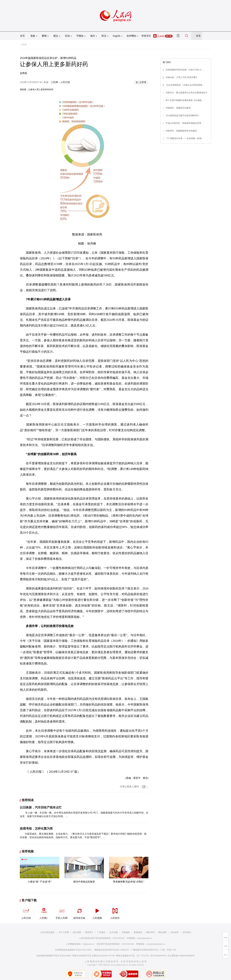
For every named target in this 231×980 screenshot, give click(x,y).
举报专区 (146, 36)
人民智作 (115, 912)
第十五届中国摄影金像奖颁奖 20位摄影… (185, 100)
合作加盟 (114, 932)
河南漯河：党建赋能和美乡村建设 (181, 131)
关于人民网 (64, 932)
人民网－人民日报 (60, 82)
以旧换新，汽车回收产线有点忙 (41, 807)
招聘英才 (89, 932)
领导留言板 (79, 912)
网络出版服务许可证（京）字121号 (132, 956)
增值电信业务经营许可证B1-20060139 (111, 950)
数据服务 (138, 932)
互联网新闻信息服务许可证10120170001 (73, 950)
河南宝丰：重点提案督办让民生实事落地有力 (186, 93)
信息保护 (175, 932)
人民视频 (97, 912)
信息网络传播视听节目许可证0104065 (54, 956)
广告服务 (101, 932)
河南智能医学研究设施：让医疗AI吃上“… (185, 70)
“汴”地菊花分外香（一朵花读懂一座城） (185, 138)
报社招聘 (77, 932)
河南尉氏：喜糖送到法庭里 (178, 108)
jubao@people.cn (145, 938)
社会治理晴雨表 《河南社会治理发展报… (185, 85)
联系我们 (187, 932)
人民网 (23, 44)
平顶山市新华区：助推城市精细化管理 (183, 123)
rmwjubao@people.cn (156, 944)
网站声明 (150, 932)
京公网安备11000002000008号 (181, 956)
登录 (198, 36)
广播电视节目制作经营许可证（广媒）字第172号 (154, 950)
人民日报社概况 (47, 932)
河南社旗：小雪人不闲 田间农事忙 (182, 77)
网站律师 (162, 932)
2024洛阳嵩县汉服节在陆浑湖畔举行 (182, 116)
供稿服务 (126, 932)
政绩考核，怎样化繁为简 (36, 828)
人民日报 (26, 912)
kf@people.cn (89, 944)
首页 (22, 36)
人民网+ (44, 912)
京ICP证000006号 (158, 956)
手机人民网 (62, 912)
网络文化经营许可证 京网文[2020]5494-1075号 (94, 956)
